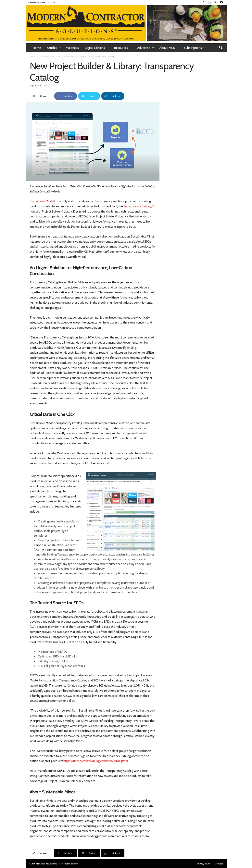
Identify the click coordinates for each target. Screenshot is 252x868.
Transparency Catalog (138, 206)
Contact (219, 864)
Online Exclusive (47, 56)
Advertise (145, 48)
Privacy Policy (204, 864)
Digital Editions (97, 48)
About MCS (169, 48)
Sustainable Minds (42, 201)
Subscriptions (195, 48)
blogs (60, 56)
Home (37, 48)
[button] (221, 48)
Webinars (72, 48)
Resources (123, 48)
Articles (54, 48)
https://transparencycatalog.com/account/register (96, 761)
